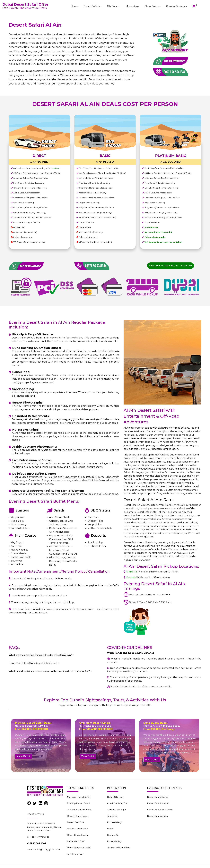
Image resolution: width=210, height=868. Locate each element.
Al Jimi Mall (132, 572)
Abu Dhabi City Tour (118, 803)
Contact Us (113, 835)
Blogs (110, 829)
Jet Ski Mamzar (75, 854)
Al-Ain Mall (132, 577)
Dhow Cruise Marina (78, 835)
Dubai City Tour (115, 797)
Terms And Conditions (119, 848)
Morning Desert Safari (79, 797)
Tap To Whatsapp (38, 837)
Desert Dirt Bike (76, 822)
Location (55, 168)
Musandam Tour (76, 841)
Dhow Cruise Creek (77, 829)
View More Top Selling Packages (171, 266)
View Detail (24, 756)
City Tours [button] (113, 6)
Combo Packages (176, 6)
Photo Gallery (114, 822)
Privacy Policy (114, 841)
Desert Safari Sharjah (158, 803)
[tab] (56, 655)
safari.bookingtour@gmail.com (43, 849)
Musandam (132, 6)
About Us (112, 816)
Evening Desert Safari (78, 803)
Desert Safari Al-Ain (157, 816)
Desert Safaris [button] (92, 6)
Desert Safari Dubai (157, 797)
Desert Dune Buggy (78, 816)
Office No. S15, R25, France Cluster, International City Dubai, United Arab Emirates (44, 827)
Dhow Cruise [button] (152, 6)
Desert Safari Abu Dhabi (160, 810)
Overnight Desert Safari (79, 810)
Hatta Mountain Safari (79, 848)
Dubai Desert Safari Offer (25, 4)
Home (74, 6)
